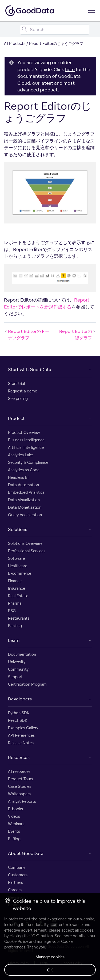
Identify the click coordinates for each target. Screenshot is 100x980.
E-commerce (20, 573)
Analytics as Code (24, 470)
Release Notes (21, 743)
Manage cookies (50, 957)
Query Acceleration (25, 515)
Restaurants (19, 618)
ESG (12, 611)
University (17, 662)
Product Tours (21, 779)
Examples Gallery (23, 728)
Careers (15, 890)
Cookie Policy (16, 941)
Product (16, 418)
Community (18, 669)
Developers (20, 699)
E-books (15, 809)
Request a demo (23, 391)
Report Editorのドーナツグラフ (27, 334)
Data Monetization (25, 507)
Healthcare (18, 566)
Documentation (22, 654)
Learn (14, 640)
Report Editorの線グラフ (78, 334)
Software (16, 558)
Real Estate (18, 596)
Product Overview (24, 432)
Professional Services (27, 551)
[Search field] (55, 30)
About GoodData (26, 853)
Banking (15, 626)
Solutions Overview (25, 543)
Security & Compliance (28, 462)
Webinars (16, 824)
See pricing (18, 398)
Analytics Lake (20, 455)
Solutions (18, 529)
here (70, 69)
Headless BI (18, 477)
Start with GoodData (30, 369)
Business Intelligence (26, 440)
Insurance (17, 588)
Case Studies (20, 786)
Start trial (16, 383)
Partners (15, 882)
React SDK (18, 720)
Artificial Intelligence (26, 447)
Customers (18, 875)
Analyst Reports (22, 801)
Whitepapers (19, 794)
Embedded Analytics (26, 492)
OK (50, 970)
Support (15, 677)
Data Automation (23, 485)
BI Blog (14, 839)
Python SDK (19, 713)
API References (21, 735)
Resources (19, 757)
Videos (14, 816)
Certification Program (27, 684)
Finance (15, 581)
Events (14, 831)
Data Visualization (24, 500)
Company (17, 867)
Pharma (15, 603)
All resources (19, 771)
